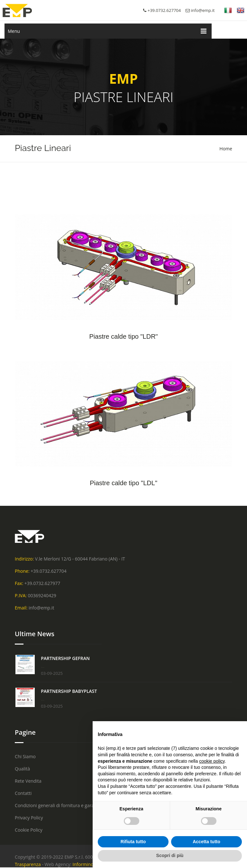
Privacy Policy (29, 818)
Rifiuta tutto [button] (133, 842)
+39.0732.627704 (48, 571)
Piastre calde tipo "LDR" (123, 336)
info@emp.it (200, 10)
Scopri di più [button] (170, 855)
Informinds (84, 864)
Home (226, 149)
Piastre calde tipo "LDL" (123, 483)
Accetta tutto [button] (206, 842)
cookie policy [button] (212, 761)
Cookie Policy (29, 830)
